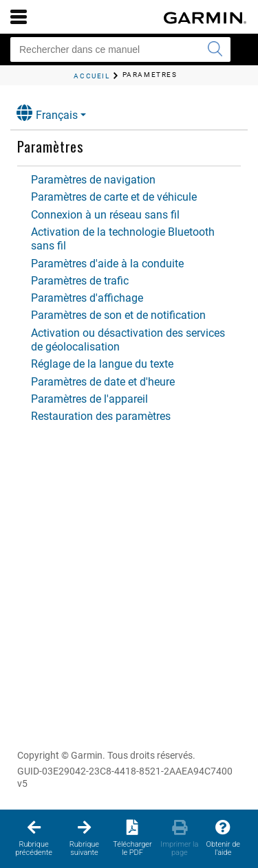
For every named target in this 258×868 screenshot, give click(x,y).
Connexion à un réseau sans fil (105, 215)
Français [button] (47, 113)
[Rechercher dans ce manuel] (120, 49)
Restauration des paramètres (101, 416)
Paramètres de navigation (93, 180)
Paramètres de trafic (80, 281)
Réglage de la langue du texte (102, 364)
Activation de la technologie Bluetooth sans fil (123, 239)
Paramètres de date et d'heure (103, 382)
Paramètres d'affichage (87, 298)
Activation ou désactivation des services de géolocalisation (128, 340)
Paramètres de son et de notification (118, 315)
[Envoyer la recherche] (215, 49)
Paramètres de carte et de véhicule (114, 197)
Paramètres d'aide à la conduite (107, 264)
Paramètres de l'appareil (89, 399)
